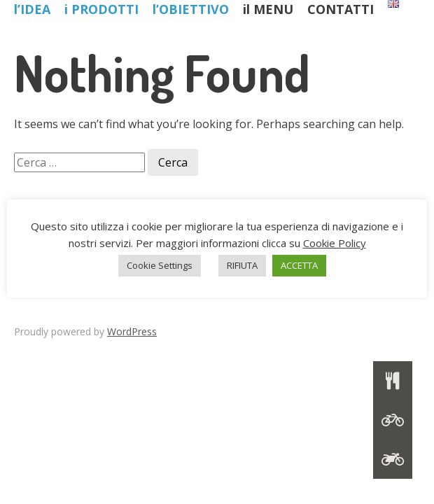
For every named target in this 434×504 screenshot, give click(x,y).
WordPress (132, 331)
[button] (393, 459)
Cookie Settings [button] (160, 265)
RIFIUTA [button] (242, 265)
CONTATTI (341, 9)
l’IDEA (32, 9)
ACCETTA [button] (299, 265)
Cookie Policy (335, 243)
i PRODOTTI (101, 9)
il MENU (268, 9)
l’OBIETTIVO (191, 9)
